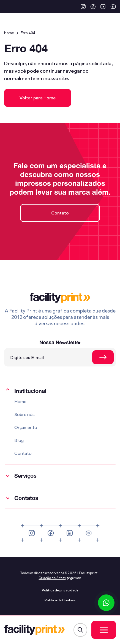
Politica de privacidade (60, 590)
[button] (83, 6)
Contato (60, 213)
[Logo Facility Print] (34, 630)
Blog (19, 440)
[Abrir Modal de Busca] (80, 630)
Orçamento (26, 427)
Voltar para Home (38, 98)
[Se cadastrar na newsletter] (103, 357)
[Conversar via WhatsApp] (106, 603)
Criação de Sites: (52, 578)
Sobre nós (24, 415)
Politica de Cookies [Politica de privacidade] (60, 600)
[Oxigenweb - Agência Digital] (73, 578)
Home (9, 33)
